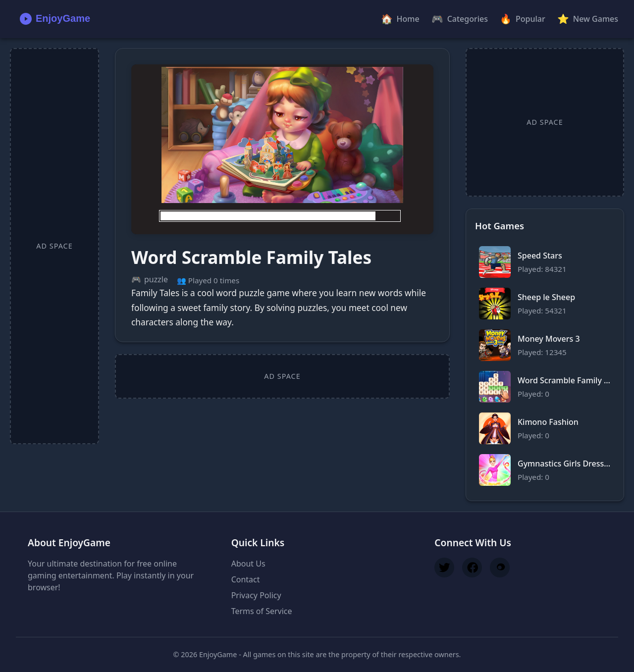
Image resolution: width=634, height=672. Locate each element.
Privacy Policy (256, 595)
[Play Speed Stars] (545, 262)
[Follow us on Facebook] (472, 568)
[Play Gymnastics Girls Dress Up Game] (545, 470)
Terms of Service (262, 611)
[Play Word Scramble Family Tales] (282, 149)
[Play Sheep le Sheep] (545, 304)
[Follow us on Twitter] (444, 568)
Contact (246, 579)
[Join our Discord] (500, 568)
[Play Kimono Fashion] (545, 428)
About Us (248, 564)
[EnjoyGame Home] (53, 19)
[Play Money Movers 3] (545, 345)
